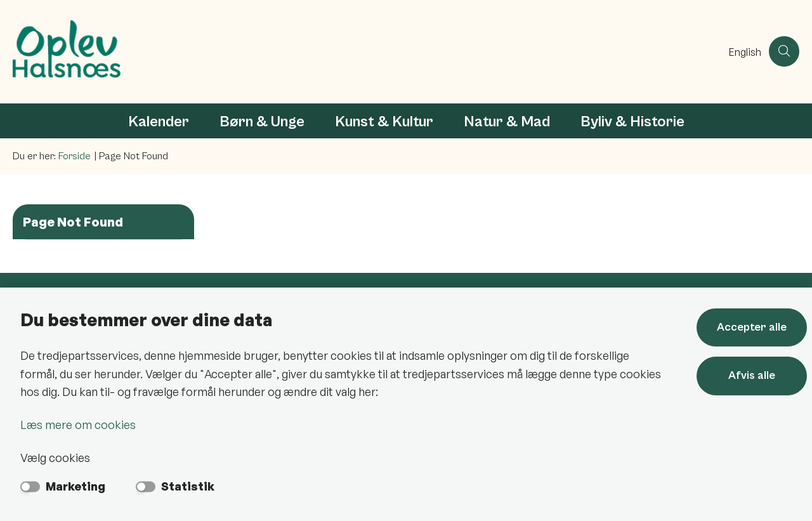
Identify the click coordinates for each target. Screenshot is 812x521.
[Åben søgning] (784, 51)
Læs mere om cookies (78, 425)
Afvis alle (752, 375)
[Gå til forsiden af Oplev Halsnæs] (367, 52)
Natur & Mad (507, 122)
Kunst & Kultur (384, 122)
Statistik (188, 486)
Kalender (159, 122)
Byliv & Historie (632, 122)
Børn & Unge (262, 122)
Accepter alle (752, 327)
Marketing (75, 486)
